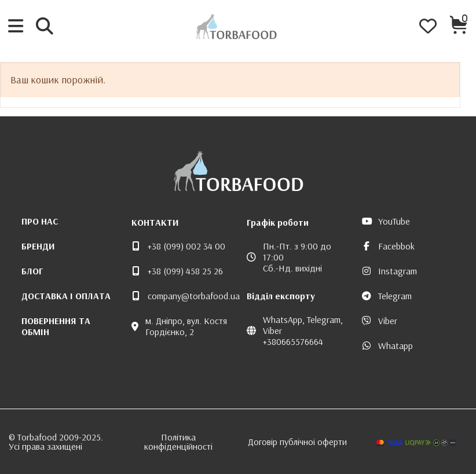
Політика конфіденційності (178, 442)
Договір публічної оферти (297, 442)
